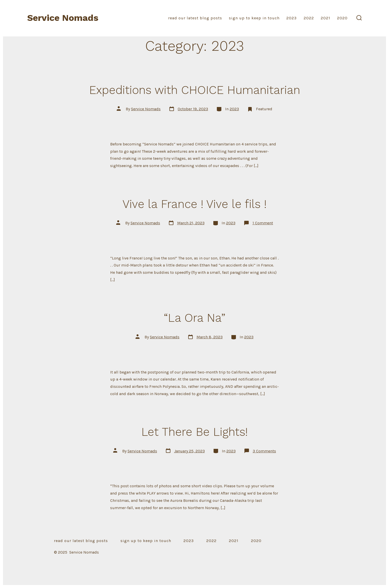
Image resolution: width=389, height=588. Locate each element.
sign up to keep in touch (254, 18)
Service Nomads (146, 109)
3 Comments (264, 451)
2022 (309, 18)
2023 (291, 18)
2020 (342, 18)
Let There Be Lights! (194, 432)
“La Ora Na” (195, 318)
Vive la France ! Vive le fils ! (194, 204)
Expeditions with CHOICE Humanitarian (195, 90)
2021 (326, 18)
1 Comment (263, 223)
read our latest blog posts (195, 18)
